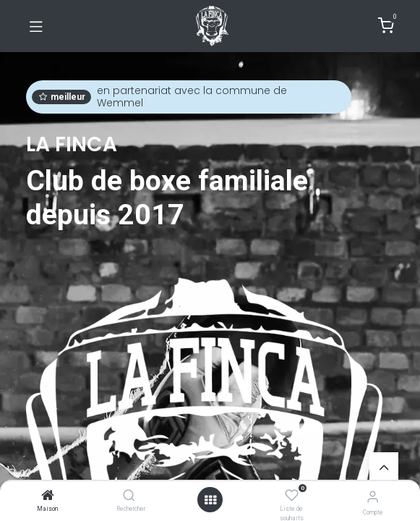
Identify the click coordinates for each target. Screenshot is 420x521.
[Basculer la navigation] (36, 26)
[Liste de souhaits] (292, 496)
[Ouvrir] (210, 500)
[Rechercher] (129, 496)
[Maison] (48, 496)
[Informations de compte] (373, 497)
